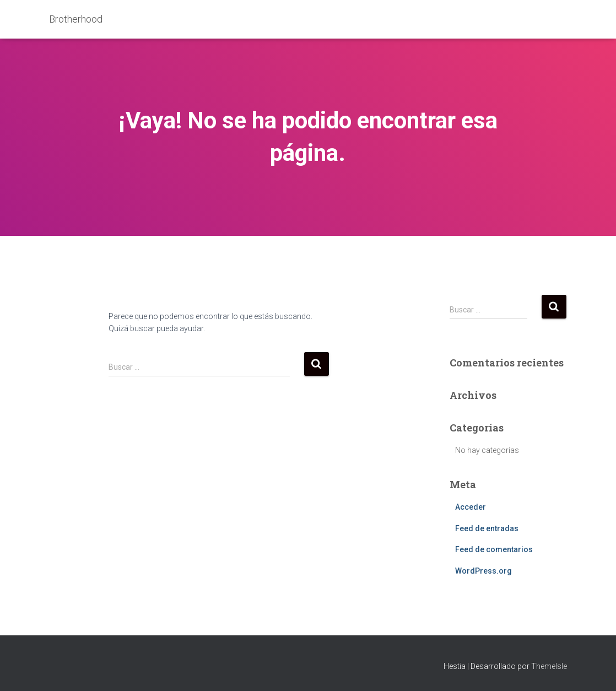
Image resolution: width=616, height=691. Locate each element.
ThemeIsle (549, 666)
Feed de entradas (487, 528)
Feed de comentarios (494, 549)
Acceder (471, 507)
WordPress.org (483, 571)
